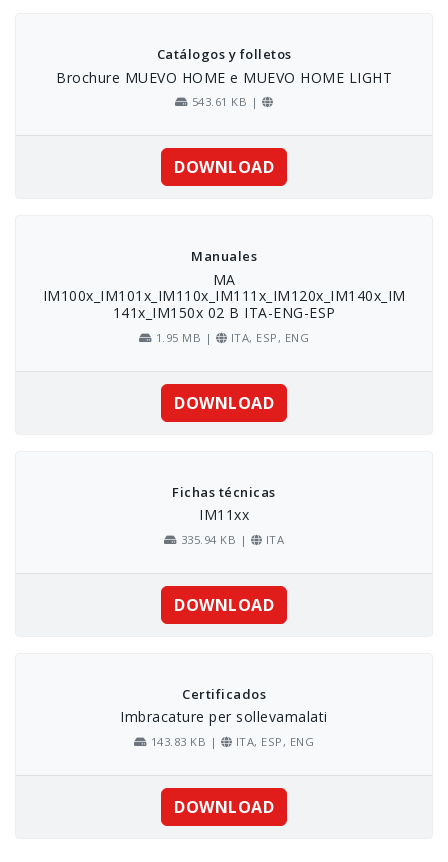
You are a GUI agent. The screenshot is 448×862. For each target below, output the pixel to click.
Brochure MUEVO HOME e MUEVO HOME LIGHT (224, 77)
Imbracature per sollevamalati (224, 716)
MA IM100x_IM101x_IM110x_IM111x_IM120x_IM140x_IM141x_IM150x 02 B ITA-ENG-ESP (224, 296)
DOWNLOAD (224, 167)
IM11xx (224, 514)
